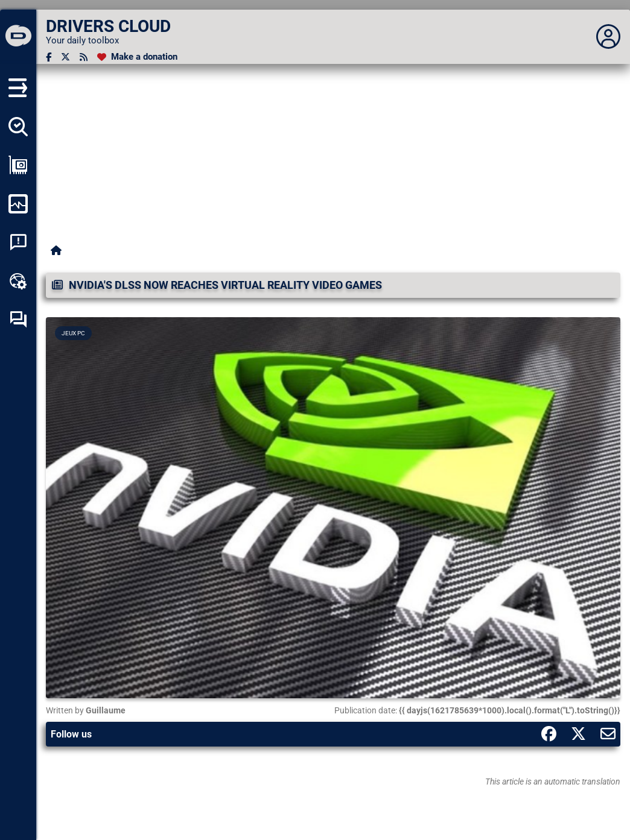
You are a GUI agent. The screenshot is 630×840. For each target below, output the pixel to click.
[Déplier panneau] (608, 37)
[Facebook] (49, 57)
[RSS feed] (84, 57)
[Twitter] (65, 57)
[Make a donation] (137, 57)
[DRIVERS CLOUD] (18, 37)
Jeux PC (73, 333)
